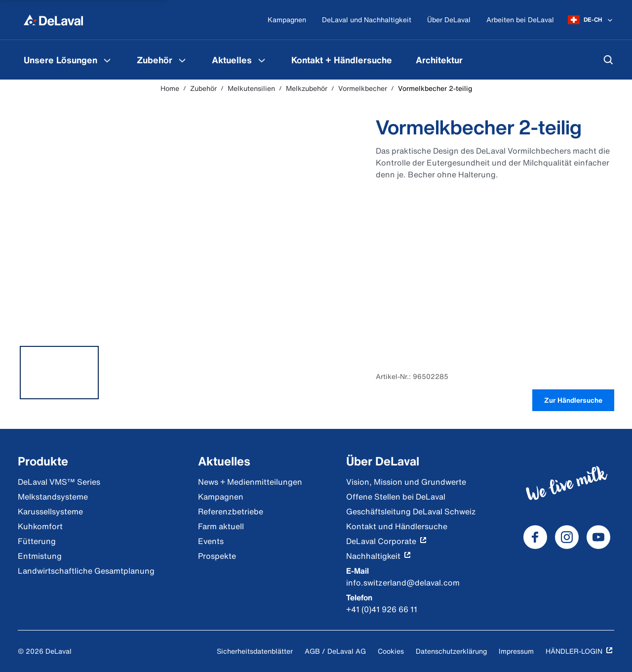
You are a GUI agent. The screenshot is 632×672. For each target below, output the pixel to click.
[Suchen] (608, 60)
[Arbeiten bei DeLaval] (520, 20)
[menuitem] (68, 60)
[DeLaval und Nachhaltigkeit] (367, 20)
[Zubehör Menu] (182, 60)
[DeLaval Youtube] (598, 537)
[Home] (53, 20)
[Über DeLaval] (449, 20)
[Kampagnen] (287, 20)
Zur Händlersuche (573, 400)
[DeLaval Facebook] (535, 537)
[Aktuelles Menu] (262, 60)
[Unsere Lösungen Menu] (107, 60)
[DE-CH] (591, 20)
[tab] (59, 373)
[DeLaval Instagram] (567, 537)
